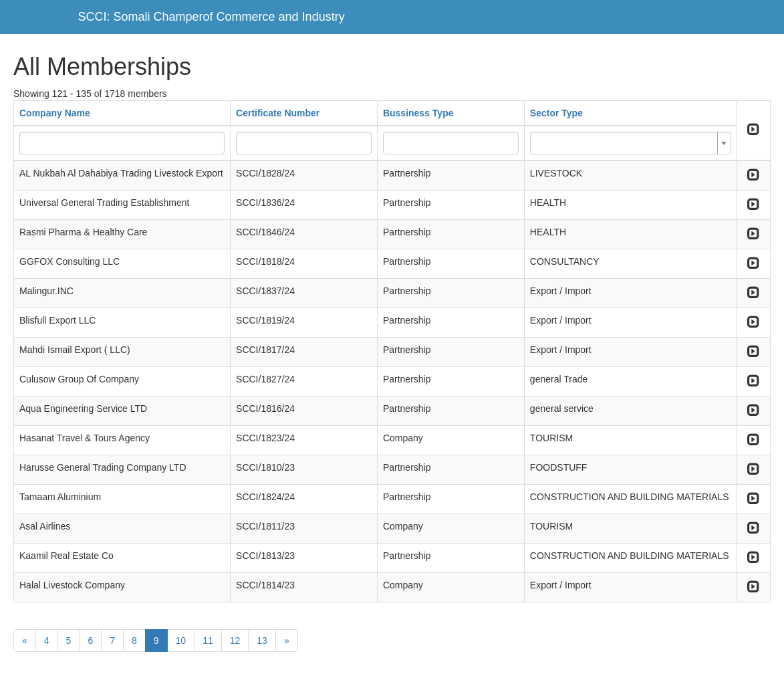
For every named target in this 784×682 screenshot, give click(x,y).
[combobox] (631, 143)
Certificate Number (278, 113)
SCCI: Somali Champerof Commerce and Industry (212, 17)
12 (235, 641)
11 (208, 641)
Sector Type (556, 113)
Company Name (55, 113)
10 (181, 641)
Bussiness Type (418, 113)
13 (262, 641)
